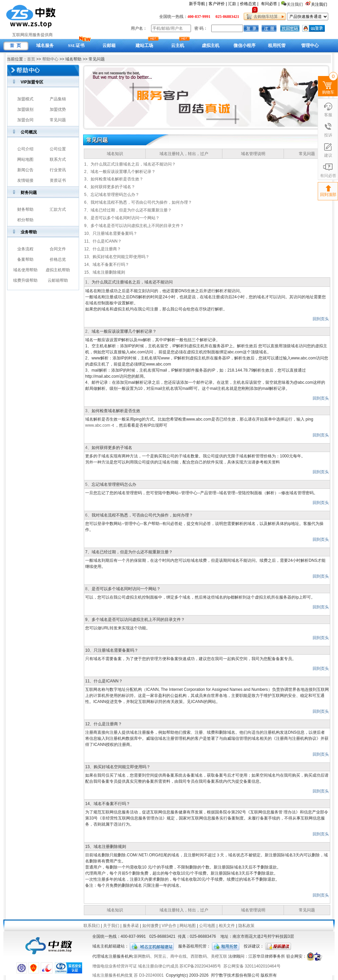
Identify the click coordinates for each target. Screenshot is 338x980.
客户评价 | (218, 4)
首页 (31, 59)
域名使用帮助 (25, 270)
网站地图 (25, 159)
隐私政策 (246, 926)
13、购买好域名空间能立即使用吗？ (117, 257)
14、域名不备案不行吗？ (107, 265)
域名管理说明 (253, 154)
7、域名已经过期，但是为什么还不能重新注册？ (128, 210)
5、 (88, 484)
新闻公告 (25, 170)
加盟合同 (25, 120)
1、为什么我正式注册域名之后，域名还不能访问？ (130, 164)
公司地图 (207, 926)
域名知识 (115, 154)
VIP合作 (169, 926)
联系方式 (58, 159)
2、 (88, 331)
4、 (88, 448)
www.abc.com (98, 425)
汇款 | (233, 4)
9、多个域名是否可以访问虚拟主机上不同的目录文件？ (134, 226)
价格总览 (58, 259)
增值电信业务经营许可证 (115, 966)
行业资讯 (58, 170)
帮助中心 (50, 59)
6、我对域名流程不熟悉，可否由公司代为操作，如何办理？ (138, 202)
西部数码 (199, 956)
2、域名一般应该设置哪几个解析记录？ (120, 172)
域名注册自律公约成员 (158, 966)
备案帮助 (25, 259)
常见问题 (58, 120)
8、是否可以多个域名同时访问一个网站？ (122, 218)
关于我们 (111, 926)
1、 (88, 282)
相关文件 (227, 926)
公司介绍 (25, 149)
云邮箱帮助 (58, 280)
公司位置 (58, 149)
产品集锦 (58, 99)
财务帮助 (25, 209)
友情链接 (25, 180)
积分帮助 (25, 220)
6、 (88, 515)
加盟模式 (25, 99)
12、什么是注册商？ (103, 249)
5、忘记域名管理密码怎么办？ (112, 195)
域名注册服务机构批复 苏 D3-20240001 (128, 975)
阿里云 (160, 956)
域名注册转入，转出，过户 (184, 154)
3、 (88, 411)
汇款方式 (58, 209)
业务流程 (25, 249)
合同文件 (58, 249)
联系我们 (92, 926)
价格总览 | (249, 4)
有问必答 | (270, 4)
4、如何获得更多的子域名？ (110, 187)
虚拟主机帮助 (58, 270)
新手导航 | (198, 4)
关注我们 (320, 4)
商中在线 (178, 956)
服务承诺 (131, 926)
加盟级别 (25, 109)
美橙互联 (219, 956)
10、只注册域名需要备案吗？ (111, 233)
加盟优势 (58, 109)
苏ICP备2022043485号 (200, 966)
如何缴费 (150, 926)
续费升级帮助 (25, 280)
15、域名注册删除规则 (105, 272)
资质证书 (58, 180)
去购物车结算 (264, 17)
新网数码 (142, 956)
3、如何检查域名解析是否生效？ (114, 179)
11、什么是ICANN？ (103, 241)
